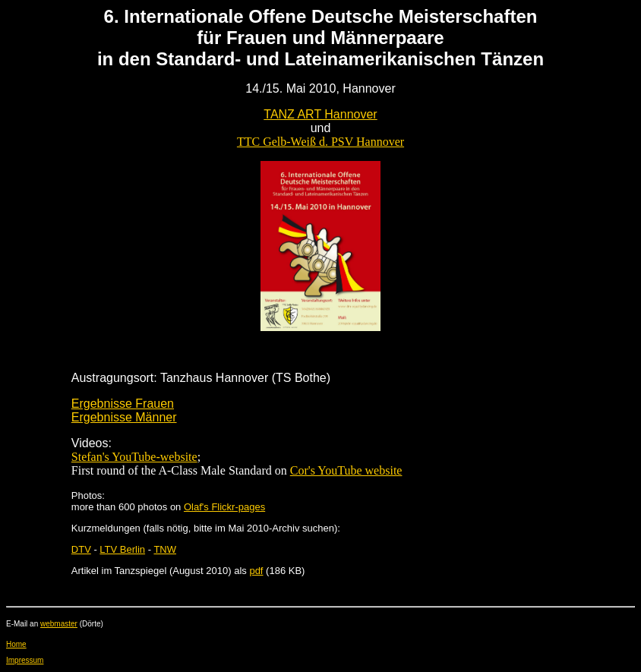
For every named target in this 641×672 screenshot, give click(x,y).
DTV (81, 549)
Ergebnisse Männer (124, 417)
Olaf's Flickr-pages (224, 507)
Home (16, 644)
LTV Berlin (122, 549)
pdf (256, 571)
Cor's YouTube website (346, 470)
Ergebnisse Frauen (123, 404)
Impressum (25, 660)
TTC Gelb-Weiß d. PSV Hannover (320, 142)
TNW (165, 549)
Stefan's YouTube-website (134, 457)
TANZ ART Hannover (320, 114)
